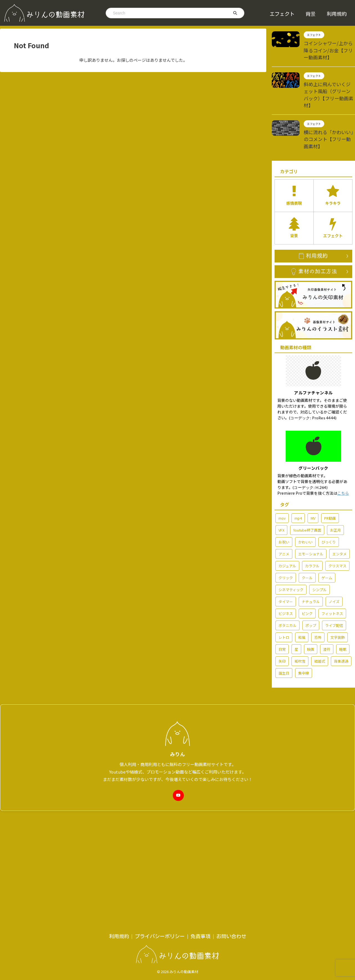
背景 (311, 14)
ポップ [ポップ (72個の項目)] (311, 600)
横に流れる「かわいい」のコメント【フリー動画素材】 (329, 122)
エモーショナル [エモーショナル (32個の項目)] (311, 528)
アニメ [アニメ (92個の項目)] (284, 528)
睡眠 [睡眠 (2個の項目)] (343, 623)
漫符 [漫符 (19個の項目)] (327, 623)
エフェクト (282, 14)
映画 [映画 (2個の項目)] (311, 623)
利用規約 (337, 14)
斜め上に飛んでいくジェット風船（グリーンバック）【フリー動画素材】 (329, 87)
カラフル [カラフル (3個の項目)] (312, 540)
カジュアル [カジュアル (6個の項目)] (287, 540)
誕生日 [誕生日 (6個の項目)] (284, 647)
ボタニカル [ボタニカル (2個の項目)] (287, 600)
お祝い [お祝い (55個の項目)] (284, 516)
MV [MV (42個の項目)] (313, 492)
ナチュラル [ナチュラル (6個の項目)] (311, 576)
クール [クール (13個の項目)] (307, 552)
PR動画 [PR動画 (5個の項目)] (330, 492)
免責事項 (201, 800)
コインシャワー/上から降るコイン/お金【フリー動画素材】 (328, 49)
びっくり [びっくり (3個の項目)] (329, 516)
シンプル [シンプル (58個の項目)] (319, 564)
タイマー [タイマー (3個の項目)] (286, 576)
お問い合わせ (231, 800)
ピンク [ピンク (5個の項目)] (307, 588)
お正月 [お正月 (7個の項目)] (335, 504)
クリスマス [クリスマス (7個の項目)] (337, 540)
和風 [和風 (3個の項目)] (302, 612)
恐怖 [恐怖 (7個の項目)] (318, 612)
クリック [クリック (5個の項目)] (286, 552)
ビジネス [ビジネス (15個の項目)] (286, 588)
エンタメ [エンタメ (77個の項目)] (339, 528)
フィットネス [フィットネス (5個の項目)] (332, 588)
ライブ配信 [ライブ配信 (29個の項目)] (334, 600)
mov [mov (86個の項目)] (282, 492)
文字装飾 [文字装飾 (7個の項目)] (338, 612)
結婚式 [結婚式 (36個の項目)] (320, 635)
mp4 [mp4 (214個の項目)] (298, 492)
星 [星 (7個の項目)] (296, 623)
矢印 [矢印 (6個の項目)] (282, 635)
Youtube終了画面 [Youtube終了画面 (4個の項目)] (307, 504)
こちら (343, 467)
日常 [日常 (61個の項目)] (282, 623)
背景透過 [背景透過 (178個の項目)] (341, 635)
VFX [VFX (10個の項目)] (281, 504)
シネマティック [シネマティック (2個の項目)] (291, 564)
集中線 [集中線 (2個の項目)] (304, 647)
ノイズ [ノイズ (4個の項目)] (334, 576)
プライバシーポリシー (160, 800)
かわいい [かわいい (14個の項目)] (305, 516)
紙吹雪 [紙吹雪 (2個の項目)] (300, 635)
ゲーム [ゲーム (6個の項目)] (327, 552)
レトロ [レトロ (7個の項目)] (284, 612)
